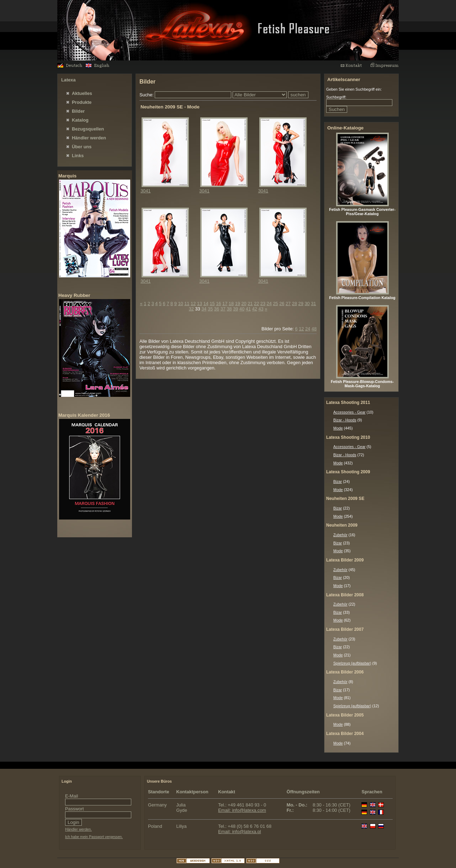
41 (248, 309)
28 (295, 303)
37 (223, 309)
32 (191, 309)
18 (231, 303)
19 (238, 303)
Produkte (82, 102)
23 (263, 303)
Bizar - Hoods (345, 420)
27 (288, 303)
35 (210, 309)
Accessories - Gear (349, 412)
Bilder (78, 111)
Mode (338, 428)
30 (307, 303)
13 (200, 303)
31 (313, 303)
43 (261, 309)
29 (301, 303)
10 (180, 303)
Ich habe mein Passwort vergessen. (94, 837)
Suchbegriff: (336, 97)
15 (212, 303)
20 (244, 303)
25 (275, 303)
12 (193, 303)
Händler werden (89, 138)
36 (217, 309)
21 (250, 303)
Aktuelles (82, 93)
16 (218, 303)
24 (269, 303)
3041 (145, 191)
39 (235, 309)
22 (256, 303)
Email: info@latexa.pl (239, 832)
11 (187, 303)
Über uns (82, 147)
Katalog (80, 120)
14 (206, 303)
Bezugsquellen (88, 129)
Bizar (338, 481)
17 (225, 303)
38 (229, 309)
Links (78, 156)
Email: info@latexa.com (242, 810)
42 (255, 309)
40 (242, 309)
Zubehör (340, 535)
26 (282, 303)
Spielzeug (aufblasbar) (352, 663)
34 (204, 309)
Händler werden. (78, 829)
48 (314, 329)
